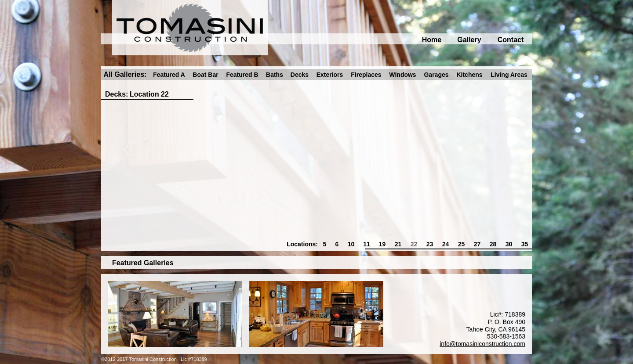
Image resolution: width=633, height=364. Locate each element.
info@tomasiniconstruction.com (482, 344)
